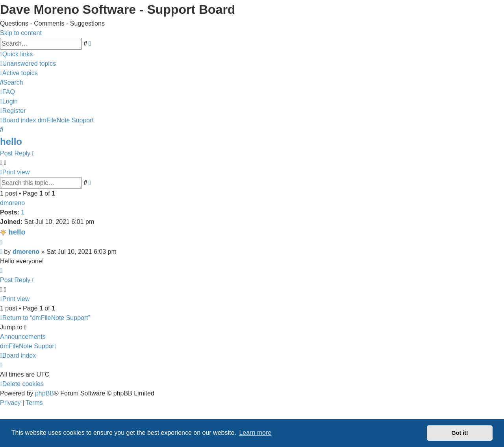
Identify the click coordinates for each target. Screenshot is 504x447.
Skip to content (21, 33)
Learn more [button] (255, 433)
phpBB (44, 393)
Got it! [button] (460, 433)
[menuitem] (28, 64)
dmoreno (12, 203)
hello (11, 141)
